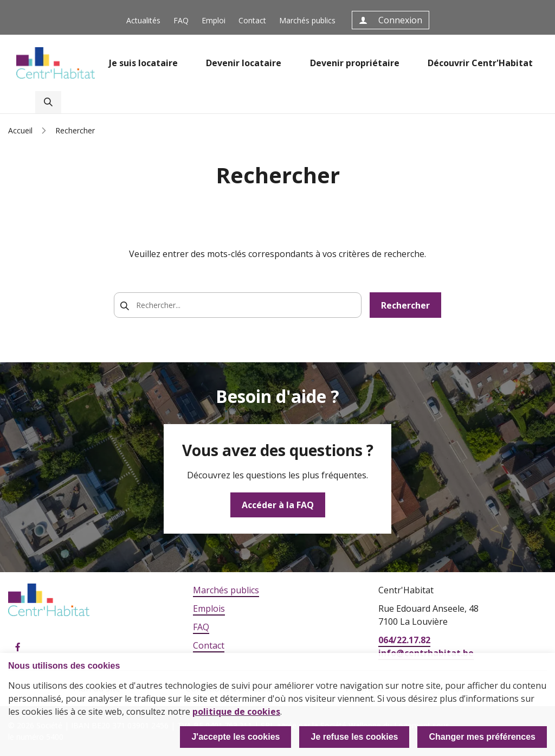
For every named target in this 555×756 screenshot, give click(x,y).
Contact (252, 20)
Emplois (209, 608)
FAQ (181, 20)
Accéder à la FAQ (278, 505)
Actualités (143, 20)
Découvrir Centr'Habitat (480, 63)
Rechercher (405, 305)
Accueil (20, 130)
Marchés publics (307, 20)
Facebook (18, 647)
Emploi (214, 20)
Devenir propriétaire (355, 63)
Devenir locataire (244, 63)
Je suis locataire (143, 63)
